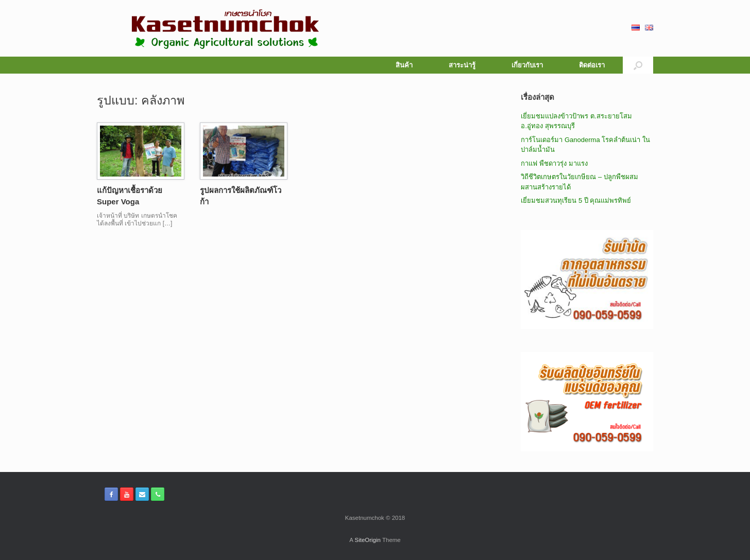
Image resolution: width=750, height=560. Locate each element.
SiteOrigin (368, 540)
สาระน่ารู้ (462, 65)
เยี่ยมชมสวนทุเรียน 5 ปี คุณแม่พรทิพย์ (576, 200)
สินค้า (404, 65)
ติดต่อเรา (592, 65)
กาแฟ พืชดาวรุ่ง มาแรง (554, 163)
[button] (638, 65)
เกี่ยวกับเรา (527, 65)
